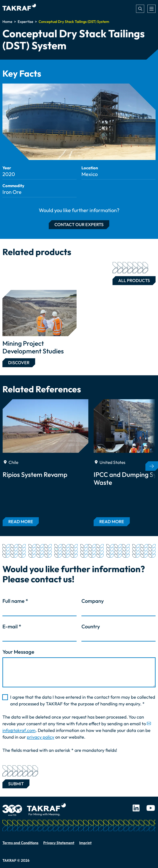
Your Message (18, 652)
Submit (16, 783)
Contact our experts (79, 225)
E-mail (12, 627)
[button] (152, 466)
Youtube (151, 808)
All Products (131, 280)
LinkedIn (136, 808)
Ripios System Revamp (35, 474)
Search (140, 9)
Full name (15, 601)
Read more (21, 522)
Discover (19, 363)
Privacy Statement (59, 843)
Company (93, 601)
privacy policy (41, 737)
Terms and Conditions (20, 843)
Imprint (85, 843)
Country (91, 627)
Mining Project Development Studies (33, 347)
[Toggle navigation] (152, 9)
